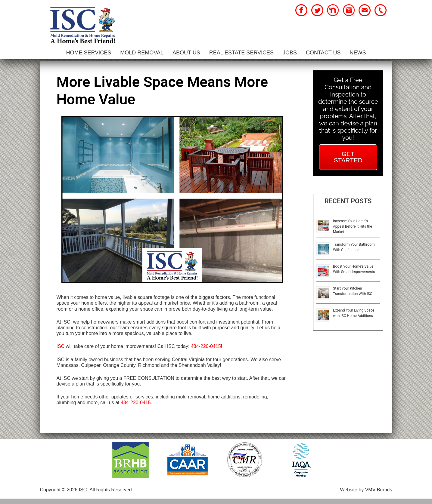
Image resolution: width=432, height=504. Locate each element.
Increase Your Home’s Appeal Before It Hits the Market (353, 232)
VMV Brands (379, 495)
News (358, 53)
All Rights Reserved (111, 495)
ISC (61, 352)
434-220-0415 (206, 352)
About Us (186, 53)
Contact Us (323, 53)
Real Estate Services (241, 53)
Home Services (89, 53)
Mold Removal (142, 53)
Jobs (290, 53)
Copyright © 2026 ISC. (64, 495)
